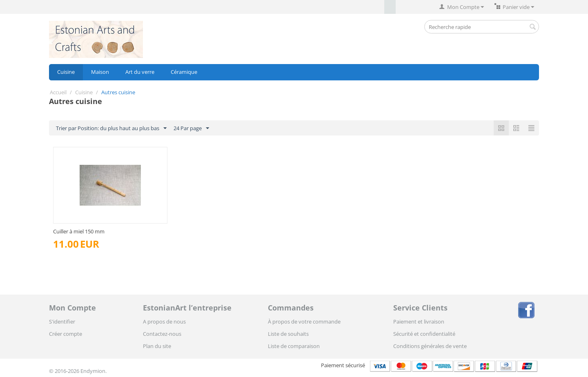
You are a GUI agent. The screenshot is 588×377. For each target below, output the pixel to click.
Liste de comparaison (294, 346)
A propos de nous (164, 322)
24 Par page (191, 129)
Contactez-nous (162, 334)
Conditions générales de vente (430, 346)
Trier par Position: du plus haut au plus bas (111, 129)
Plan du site (157, 346)
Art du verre (140, 72)
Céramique (184, 72)
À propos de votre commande (304, 322)
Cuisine (66, 72)
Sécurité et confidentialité (424, 334)
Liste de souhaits (288, 334)
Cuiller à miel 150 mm (79, 231)
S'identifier (62, 322)
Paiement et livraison (419, 322)
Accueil (58, 92)
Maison (100, 72)
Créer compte (66, 334)
